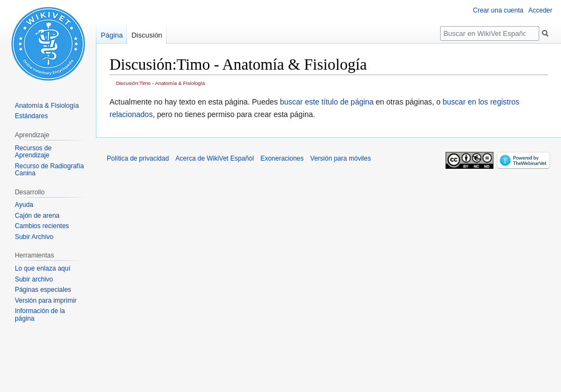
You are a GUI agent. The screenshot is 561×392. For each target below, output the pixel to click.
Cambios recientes (42, 226)
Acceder (540, 10)
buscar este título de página (327, 102)
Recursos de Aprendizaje (33, 152)
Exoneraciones (282, 158)
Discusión (147, 35)
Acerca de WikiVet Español (215, 158)
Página (112, 35)
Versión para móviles (341, 158)
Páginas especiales (43, 290)
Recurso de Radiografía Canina (49, 170)
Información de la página (40, 315)
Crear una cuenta (498, 10)
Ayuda (24, 205)
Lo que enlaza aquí (42, 268)
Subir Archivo (34, 237)
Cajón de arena (37, 216)
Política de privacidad (138, 158)
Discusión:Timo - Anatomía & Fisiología (161, 83)
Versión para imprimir (45, 301)
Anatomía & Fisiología (47, 106)
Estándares (31, 116)
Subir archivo (34, 279)
